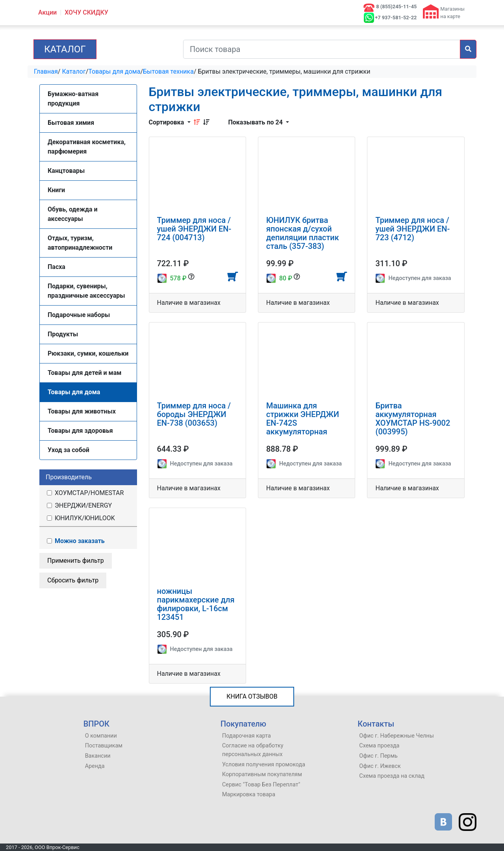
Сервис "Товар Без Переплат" (261, 785)
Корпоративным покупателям (262, 774)
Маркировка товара (249, 794)
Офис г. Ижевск (380, 766)
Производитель (69, 477)
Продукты (63, 334)
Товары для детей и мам (84, 373)
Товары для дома (114, 71)
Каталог (65, 49)
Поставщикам (104, 746)
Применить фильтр (76, 561)
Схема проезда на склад (392, 776)
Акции (47, 12)
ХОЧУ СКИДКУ (86, 12)
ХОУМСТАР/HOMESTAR (85, 493)
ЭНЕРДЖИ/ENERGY (79, 505)
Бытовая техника (168, 71)
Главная (46, 71)
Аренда (95, 766)
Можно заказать (75, 541)
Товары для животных (82, 411)
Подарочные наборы (79, 315)
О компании (101, 736)
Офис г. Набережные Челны (397, 736)
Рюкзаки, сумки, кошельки (88, 353)
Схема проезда (379, 746)
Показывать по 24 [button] (256, 122)
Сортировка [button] (167, 122)
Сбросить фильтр (73, 580)
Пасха (57, 267)
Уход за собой (69, 450)
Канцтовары (66, 171)
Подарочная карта (246, 736)
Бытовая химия (71, 123)
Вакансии (98, 756)
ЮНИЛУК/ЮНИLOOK (80, 518)
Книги (56, 190)
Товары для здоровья (80, 431)
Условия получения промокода (264, 765)
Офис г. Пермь (378, 756)
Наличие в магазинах (189, 303)
